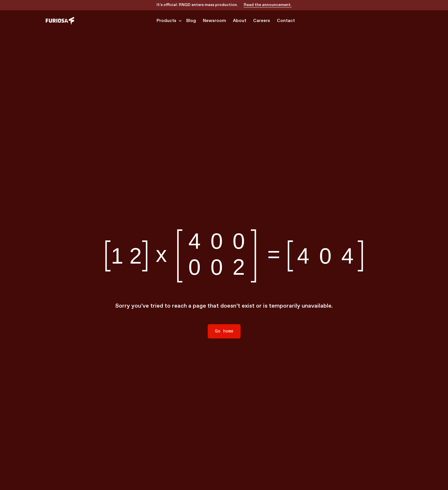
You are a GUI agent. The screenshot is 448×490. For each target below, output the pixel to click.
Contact (286, 21)
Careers (262, 21)
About (240, 21)
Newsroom (214, 21)
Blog (191, 21)
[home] (60, 21)
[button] (168, 21)
